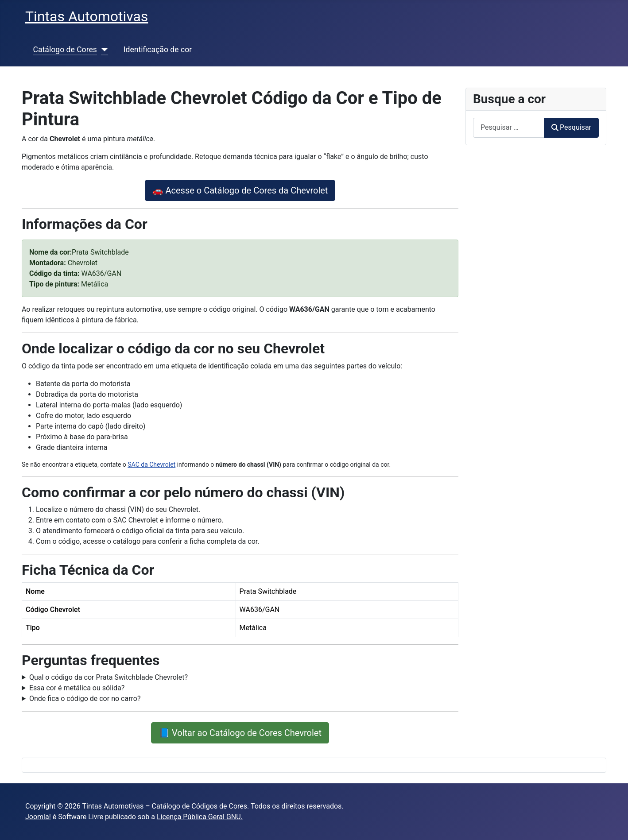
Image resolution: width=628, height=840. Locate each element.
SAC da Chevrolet (151, 465)
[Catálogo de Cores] (103, 50)
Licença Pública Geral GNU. (200, 817)
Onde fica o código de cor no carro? (85, 699)
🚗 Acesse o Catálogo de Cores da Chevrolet (240, 190)
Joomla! (38, 817)
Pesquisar (571, 127)
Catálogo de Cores (65, 50)
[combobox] (509, 128)
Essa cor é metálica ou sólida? (77, 688)
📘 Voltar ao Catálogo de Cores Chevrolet (240, 733)
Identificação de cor (158, 50)
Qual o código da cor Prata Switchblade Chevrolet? (109, 677)
